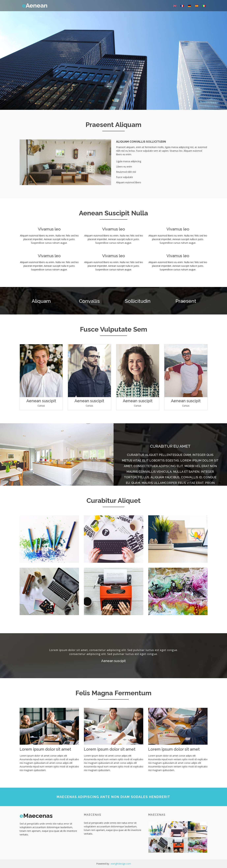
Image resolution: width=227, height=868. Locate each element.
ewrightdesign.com (121, 864)
